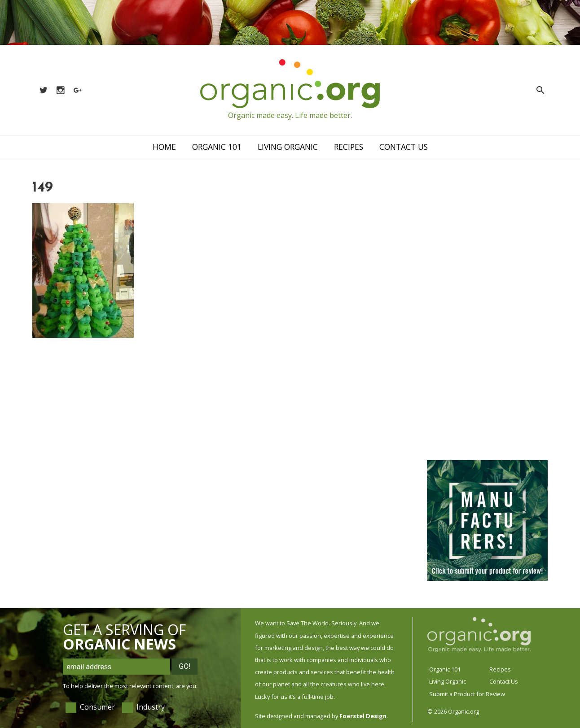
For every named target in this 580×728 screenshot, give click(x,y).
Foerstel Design (363, 716)
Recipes (349, 147)
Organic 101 (217, 147)
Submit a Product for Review (467, 694)
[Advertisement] (487, 315)
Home (164, 147)
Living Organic (288, 147)
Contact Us (404, 147)
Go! (185, 666)
